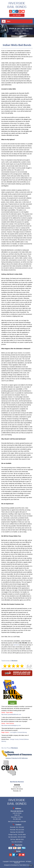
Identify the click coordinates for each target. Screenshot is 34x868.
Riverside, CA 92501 (17, 817)
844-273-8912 (18, 842)
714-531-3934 (22, 835)
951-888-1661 (17, 819)
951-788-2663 (17, 15)
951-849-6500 (20, 832)
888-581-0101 (20, 839)
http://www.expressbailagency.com (11, 725)
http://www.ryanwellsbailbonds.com (11, 714)
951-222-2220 (20, 830)
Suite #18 (17, 815)
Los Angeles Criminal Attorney (18, 732)
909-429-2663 (22, 837)
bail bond (16, 645)
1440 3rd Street (17, 813)
